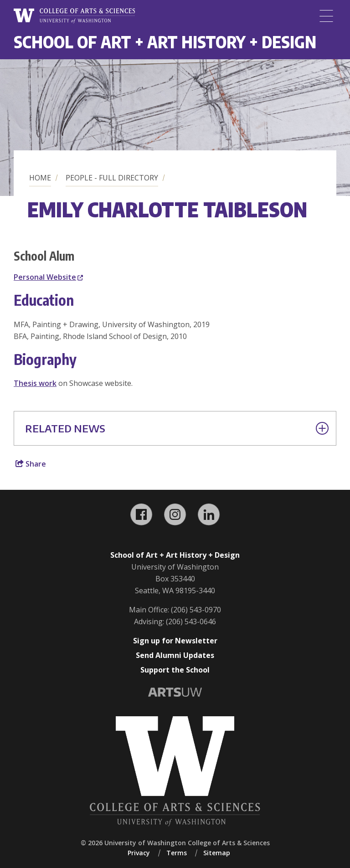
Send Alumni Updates (175, 655)
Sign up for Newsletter (175, 641)
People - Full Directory (112, 178)
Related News (177, 428)
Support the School (175, 670)
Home (40, 178)
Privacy (139, 853)
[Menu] (326, 16)
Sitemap (217, 853)
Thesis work (35, 383)
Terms (177, 853)
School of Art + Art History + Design (165, 42)
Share (31, 464)
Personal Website (48, 277)
